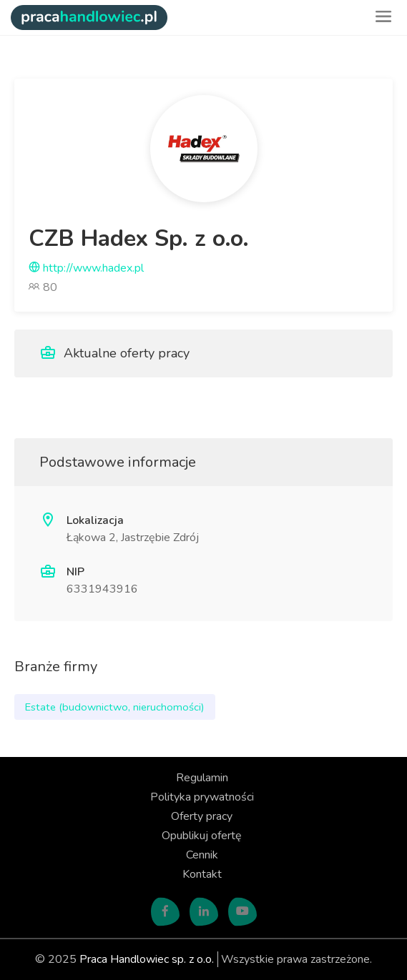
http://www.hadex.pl (86, 268)
